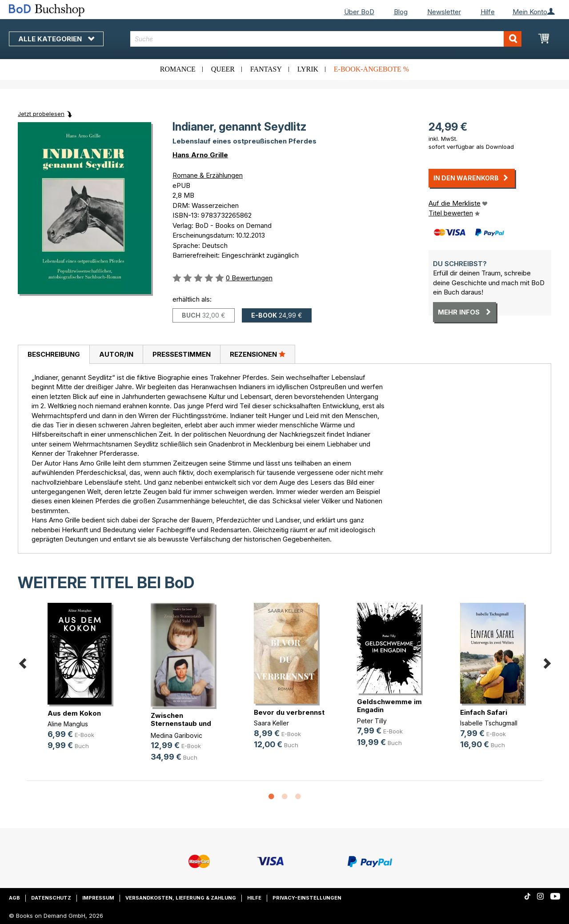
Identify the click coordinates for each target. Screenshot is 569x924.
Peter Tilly (372, 721)
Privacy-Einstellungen (307, 898)
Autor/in (116, 354)
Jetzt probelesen (41, 114)
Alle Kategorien (56, 39)
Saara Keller (271, 723)
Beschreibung (54, 354)
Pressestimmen (182, 354)
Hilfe (488, 12)
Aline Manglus (68, 724)
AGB (14, 898)
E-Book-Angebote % (371, 69)
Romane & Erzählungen (208, 175)
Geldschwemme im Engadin (389, 706)
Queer (223, 69)
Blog (401, 12)
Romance (178, 69)
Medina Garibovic (176, 735)
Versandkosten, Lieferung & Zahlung (181, 898)
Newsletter (444, 12)
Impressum (98, 898)
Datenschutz (51, 898)
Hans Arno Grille (200, 155)
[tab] (54, 354)
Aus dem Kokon (74, 713)
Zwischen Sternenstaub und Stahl (181, 723)
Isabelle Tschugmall (489, 723)
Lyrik (308, 69)
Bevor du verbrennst (289, 712)
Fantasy (266, 69)
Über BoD (359, 12)
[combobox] (326, 39)
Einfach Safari (484, 712)
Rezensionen (258, 354)
